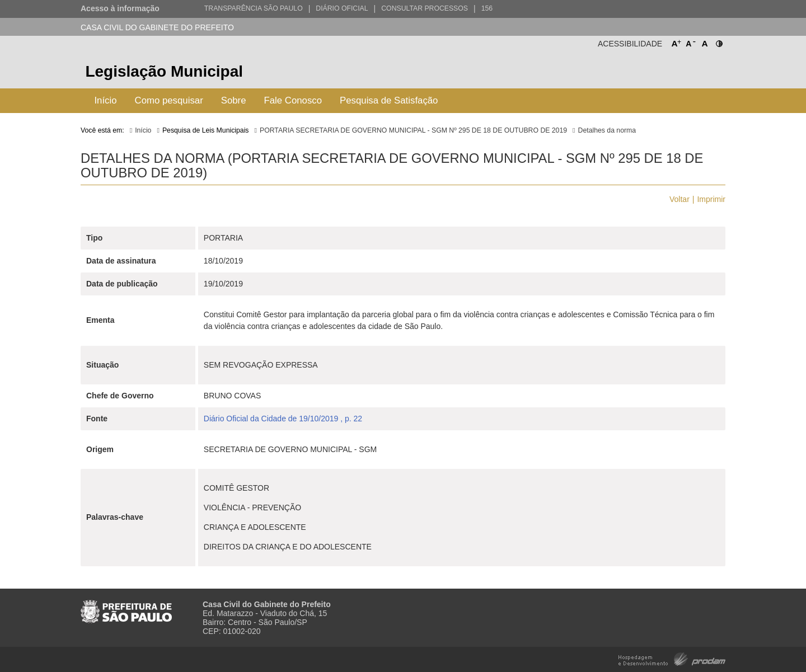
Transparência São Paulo (254, 8)
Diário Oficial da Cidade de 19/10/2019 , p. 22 (283, 419)
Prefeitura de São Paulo (684, 73)
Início (105, 100)
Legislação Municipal (164, 71)
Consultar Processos (425, 8)
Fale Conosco (293, 100)
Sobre (234, 100)
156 (487, 8)
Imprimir (711, 199)
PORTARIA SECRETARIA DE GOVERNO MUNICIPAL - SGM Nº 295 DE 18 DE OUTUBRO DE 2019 (413, 130)
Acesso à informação (120, 8)
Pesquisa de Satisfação (389, 100)
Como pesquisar (169, 100)
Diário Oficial (342, 8)
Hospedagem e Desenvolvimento (672, 658)
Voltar (680, 199)
